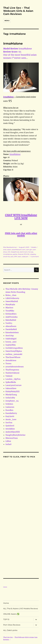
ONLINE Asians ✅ (11, 614)
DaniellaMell (11, 329)
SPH (16, 257)
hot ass (31, 252)
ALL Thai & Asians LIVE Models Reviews (21, 609)
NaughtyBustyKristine (15, 435)
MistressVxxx (12, 438)
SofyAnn (9, 404)
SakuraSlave (11, 388)
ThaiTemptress (12, 370)
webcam (25, 257)
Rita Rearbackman (10, 247)
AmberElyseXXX (13, 432)
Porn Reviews (5, 587)
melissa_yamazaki (14, 354)
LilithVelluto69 (12, 298)
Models (34, 247)
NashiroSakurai (12, 373)
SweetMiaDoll (12, 301)
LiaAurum (10, 407)
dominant (24, 252)
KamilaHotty (11, 413)
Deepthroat (15, 252)
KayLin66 (10, 416)
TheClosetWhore (13, 357)
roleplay (33, 254)
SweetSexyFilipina (14, 351)
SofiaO (8, 444)
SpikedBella (11, 382)
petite (15, 254)
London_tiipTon (13, 379)
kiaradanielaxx (12, 332)
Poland (21, 254)
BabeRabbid (11, 320)
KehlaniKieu (11, 314)
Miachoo (9, 308)
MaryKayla (10, 304)
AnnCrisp (10, 336)
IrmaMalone (13, 43)
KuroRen (9, 410)
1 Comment (35, 257)
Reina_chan (11, 295)
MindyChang (11, 395)
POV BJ (27, 254)
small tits (7, 257)
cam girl (29, 250)
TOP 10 (6, 619)
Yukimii (9, 376)
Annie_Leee (11, 419)
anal (5, 250)
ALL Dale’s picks (10, 630)
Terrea (8, 363)
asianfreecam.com (19, 250)
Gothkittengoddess (14, 348)
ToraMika (10, 311)
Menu (7, 21)
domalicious (11, 360)
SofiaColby (10, 398)
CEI (9, 252)
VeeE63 (9, 323)
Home (6, 603)
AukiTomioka (11, 317)
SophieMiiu (11, 345)
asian (9, 250)
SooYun (9, 423)
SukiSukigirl (11, 339)
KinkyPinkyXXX (12, 391)
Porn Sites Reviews (12, 625)
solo (12, 257)
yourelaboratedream (15, 367)
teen (20, 257)
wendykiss (10, 429)
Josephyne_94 (12, 401)
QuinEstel (10, 426)
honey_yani (11, 342)
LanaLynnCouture (13, 385)
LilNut (8, 441)
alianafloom (11, 326)
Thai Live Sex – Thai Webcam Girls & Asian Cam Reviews (18, 11)
